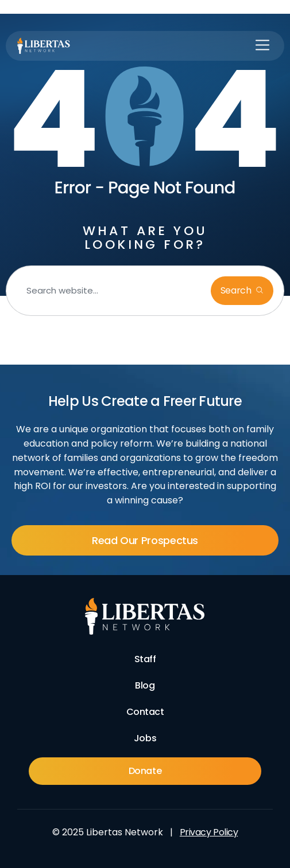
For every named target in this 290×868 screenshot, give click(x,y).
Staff (145, 659)
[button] (262, 46)
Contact (145, 712)
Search (237, 290)
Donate (145, 771)
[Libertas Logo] (44, 46)
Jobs (145, 738)
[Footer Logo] (145, 616)
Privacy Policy (209, 832)
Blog (145, 685)
